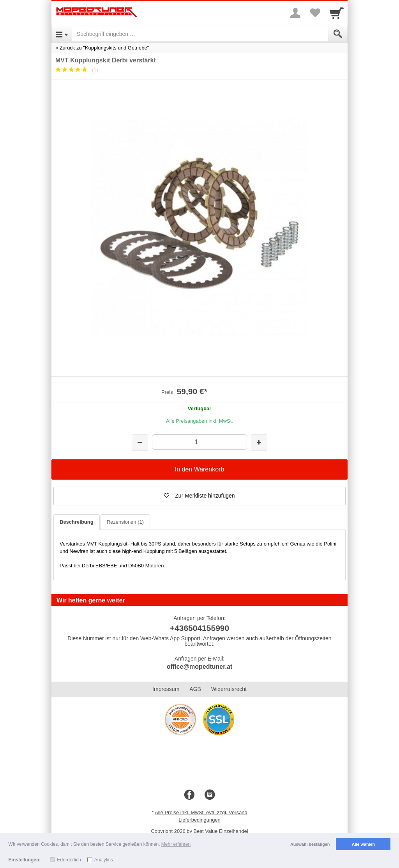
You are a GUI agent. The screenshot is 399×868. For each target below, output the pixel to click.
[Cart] (337, 13)
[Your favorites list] (315, 13)
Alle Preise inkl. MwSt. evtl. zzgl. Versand (201, 812)
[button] (199, 496)
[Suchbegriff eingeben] (200, 34)
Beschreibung (77, 522)
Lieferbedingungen (199, 820)
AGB (195, 689)
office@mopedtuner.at (200, 667)
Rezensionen (125, 522)
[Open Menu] (62, 34)
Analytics (104, 860)
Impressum (166, 689)
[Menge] (199, 442)
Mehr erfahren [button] (176, 844)
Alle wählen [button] (363, 844)
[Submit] (338, 34)
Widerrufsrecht (229, 689)
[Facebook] (189, 795)
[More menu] (295, 13)
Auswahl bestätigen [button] (310, 844)
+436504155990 (199, 628)
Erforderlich (69, 860)
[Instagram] (210, 795)
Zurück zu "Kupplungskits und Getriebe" (104, 48)
